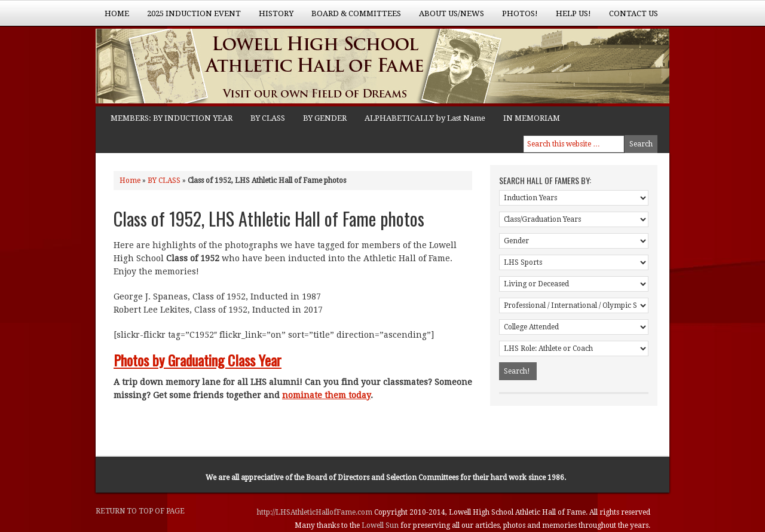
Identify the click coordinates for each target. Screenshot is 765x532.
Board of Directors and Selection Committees (382, 478)
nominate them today (326, 395)
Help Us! (569, 17)
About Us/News (447, 17)
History (272, 17)
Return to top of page (140, 511)
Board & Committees (352, 17)
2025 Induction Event (189, 17)
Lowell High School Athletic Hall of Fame (215, 68)
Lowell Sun (381, 525)
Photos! (515, 17)
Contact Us (634, 13)
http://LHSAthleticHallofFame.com (316, 512)
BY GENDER (325, 118)
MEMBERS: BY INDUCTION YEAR (172, 118)
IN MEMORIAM (532, 118)
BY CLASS (268, 118)
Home (117, 13)
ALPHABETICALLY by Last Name (425, 118)
